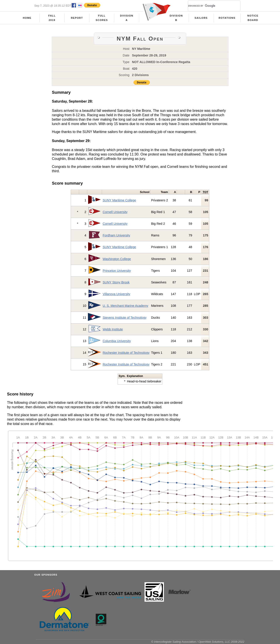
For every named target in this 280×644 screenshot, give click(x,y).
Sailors (201, 18)
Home (27, 18)
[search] (209, 6)
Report (77, 18)
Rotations (227, 18)
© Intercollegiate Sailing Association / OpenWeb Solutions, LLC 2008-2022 (198, 642)
